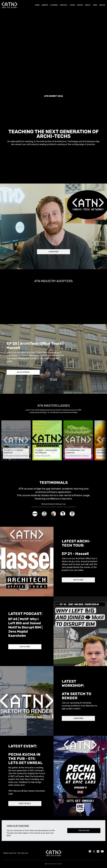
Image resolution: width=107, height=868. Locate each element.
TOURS (72, 5)
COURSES (54, 5)
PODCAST (64, 5)
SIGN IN (102, 5)
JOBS (95, 5)
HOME (37, 5)
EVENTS (80, 5)
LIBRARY (45, 5)
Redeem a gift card (10, 853)
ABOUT (88, 5)
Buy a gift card (23, 853)
